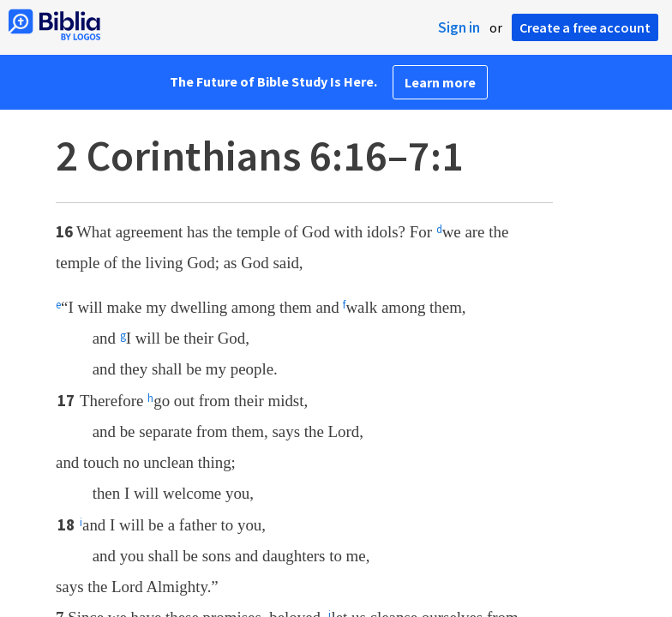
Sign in (459, 27)
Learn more (440, 82)
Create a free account (585, 27)
